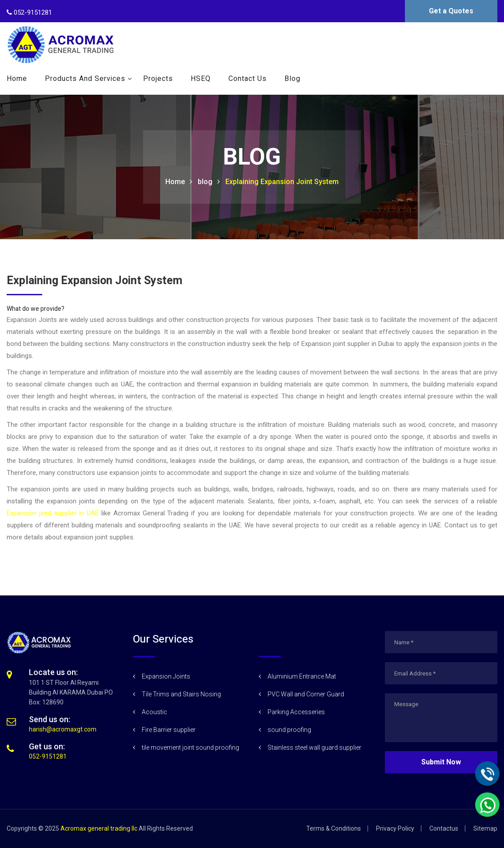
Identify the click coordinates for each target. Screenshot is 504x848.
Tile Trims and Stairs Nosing (181, 694)
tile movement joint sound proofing (190, 748)
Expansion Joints (166, 676)
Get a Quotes (451, 11)
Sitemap (485, 828)
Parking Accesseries (296, 712)
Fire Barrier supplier (169, 730)
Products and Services (85, 79)
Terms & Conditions (334, 828)
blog (205, 182)
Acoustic (154, 712)
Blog (292, 79)
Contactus (444, 828)
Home (17, 79)
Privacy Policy (395, 828)
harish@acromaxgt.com (63, 729)
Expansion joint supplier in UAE (53, 513)
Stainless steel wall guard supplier (314, 748)
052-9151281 (48, 756)
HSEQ (201, 79)
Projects (158, 79)
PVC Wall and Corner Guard (306, 694)
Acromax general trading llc (99, 828)
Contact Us (248, 79)
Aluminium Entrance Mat (302, 676)
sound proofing (289, 730)
